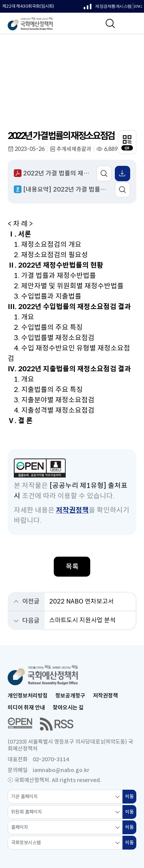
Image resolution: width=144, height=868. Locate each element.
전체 (84, 66)
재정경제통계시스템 (108, 8)
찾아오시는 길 (68, 708)
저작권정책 (72, 510)
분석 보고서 (58, 66)
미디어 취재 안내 (26, 708)
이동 (131, 799)
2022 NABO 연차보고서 (81, 601)
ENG (138, 6)
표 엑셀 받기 (122, 174)
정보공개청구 (70, 696)
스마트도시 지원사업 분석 (82, 620)
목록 (72, 567)
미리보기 (104, 174)
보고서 (30, 66)
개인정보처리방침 (28, 696)
